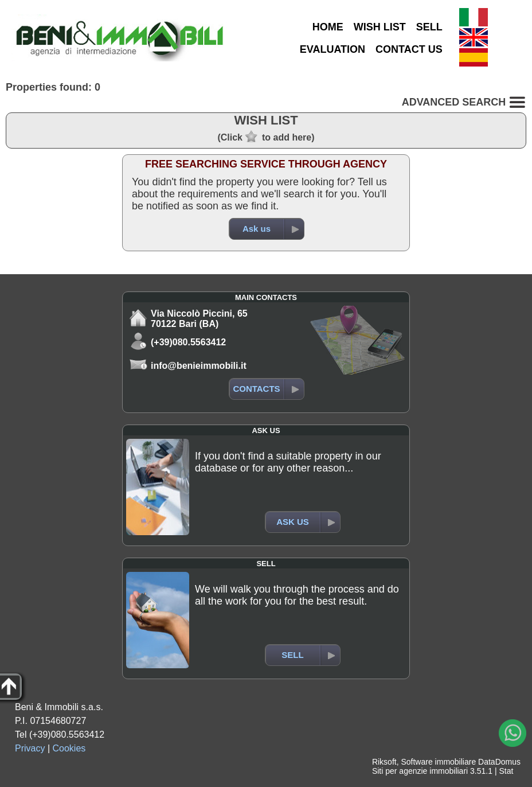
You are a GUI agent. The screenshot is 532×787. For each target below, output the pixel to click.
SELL (429, 27)
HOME (328, 27)
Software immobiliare (438, 762)
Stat (506, 771)
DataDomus (499, 762)
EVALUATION (332, 49)
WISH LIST (380, 27)
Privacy (30, 748)
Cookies (69, 748)
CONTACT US (409, 49)
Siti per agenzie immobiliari (420, 771)
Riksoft (384, 762)
